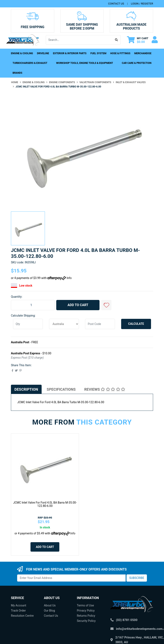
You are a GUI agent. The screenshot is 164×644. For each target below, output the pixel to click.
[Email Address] (71, 578)
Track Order (18, 611)
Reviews (105, 389)
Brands (17, 73)
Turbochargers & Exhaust (30, 63)
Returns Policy (86, 616)
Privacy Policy (86, 611)
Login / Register (142, 4)
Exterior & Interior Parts (70, 53)
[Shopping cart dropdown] (138, 40)
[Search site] (117, 40)
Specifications (61, 389)
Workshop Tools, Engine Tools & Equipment (85, 63)
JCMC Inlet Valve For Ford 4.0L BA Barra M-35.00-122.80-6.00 (45, 504)
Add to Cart (78, 305)
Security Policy (86, 621)
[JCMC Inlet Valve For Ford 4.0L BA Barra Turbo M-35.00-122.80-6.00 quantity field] (33, 305)
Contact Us (51, 616)
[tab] (26, 389)
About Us (50, 605)
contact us (116, 4)
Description (26, 389)
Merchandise (143, 53)
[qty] (28, 324)
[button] (106, 305)
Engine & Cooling (22, 53)
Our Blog (49, 611)
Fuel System (98, 53)
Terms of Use (85, 605)
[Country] (64, 324)
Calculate (136, 324)
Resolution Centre (22, 616)
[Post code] (100, 324)
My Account (19, 605)
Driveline (43, 53)
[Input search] (79, 40)
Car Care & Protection (137, 63)
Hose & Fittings (120, 53)
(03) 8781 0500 (127, 620)
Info (69, 278)
